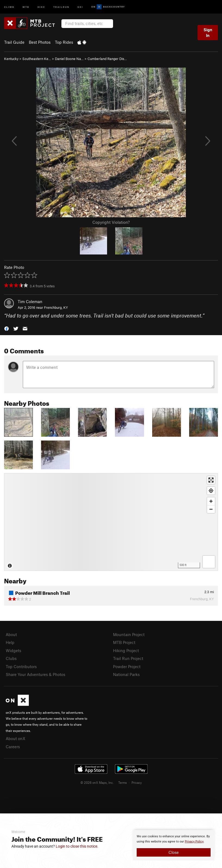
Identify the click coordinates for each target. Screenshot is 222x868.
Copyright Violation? (111, 222)
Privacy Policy (194, 842)
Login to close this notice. (77, 846)
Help (10, 642)
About (11, 634)
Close (174, 852)
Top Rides (64, 42)
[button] (7, 328)
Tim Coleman (30, 301)
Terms (123, 782)
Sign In (208, 32)
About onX (15, 738)
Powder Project (127, 666)
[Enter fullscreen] (211, 480)
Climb (9, 7)
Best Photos (40, 42)
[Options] (209, 562)
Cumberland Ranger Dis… (107, 59)
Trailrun (61, 7)
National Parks (126, 674)
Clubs (11, 658)
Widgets (13, 650)
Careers (13, 747)
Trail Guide (14, 42)
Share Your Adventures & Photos (35, 674)
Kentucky (11, 59)
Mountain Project (129, 634)
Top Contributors (21, 666)
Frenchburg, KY (56, 307)
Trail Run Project (128, 658)
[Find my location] (211, 491)
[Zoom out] (211, 509)
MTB (26, 7)
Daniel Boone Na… (69, 59)
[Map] (111, 522)
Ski (80, 7)
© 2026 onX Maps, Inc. (97, 782)
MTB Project (124, 642)
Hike (41, 7)
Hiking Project (126, 650)
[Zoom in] (211, 501)
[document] (174, 845)
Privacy (137, 782)
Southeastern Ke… (37, 59)
